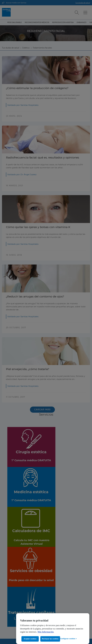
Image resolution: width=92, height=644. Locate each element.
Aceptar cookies (30, 639)
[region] (53, 629)
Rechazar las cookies (50, 639)
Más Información (46, 632)
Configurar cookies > (68, 639)
